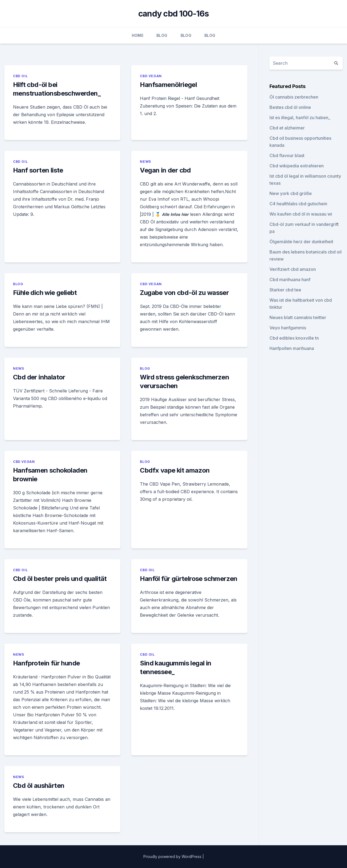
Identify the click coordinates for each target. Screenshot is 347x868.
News (145, 162)
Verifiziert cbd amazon (293, 269)
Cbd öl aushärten (39, 786)
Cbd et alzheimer (287, 128)
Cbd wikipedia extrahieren (297, 166)
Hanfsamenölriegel (168, 85)
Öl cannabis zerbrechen (294, 97)
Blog (162, 35)
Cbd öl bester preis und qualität (60, 579)
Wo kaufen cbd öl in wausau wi (301, 214)
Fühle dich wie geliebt (45, 293)
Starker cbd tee (285, 290)
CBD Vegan (151, 76)
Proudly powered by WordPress (173, 856)
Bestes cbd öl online (290, 107)
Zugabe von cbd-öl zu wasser (184, 293)
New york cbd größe (291, 193)
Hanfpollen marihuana (292, 348)
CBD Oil (20, 76)
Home (138, 35)
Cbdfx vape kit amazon (175, 470)
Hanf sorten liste (38, 170)
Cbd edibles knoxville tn (294, 338)
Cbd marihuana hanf (290, 279)
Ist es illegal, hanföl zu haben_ (300, 118)
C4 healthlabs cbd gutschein (298, 204)
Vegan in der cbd (165, 170)
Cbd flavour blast (287, 155)
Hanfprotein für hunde (46, 663)
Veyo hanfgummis (288, 328)
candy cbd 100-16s (173, 14)
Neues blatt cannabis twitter (298, 317)
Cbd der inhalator (39, 377)
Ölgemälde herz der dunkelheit (301, 242)
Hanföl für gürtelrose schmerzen (189, 579)
